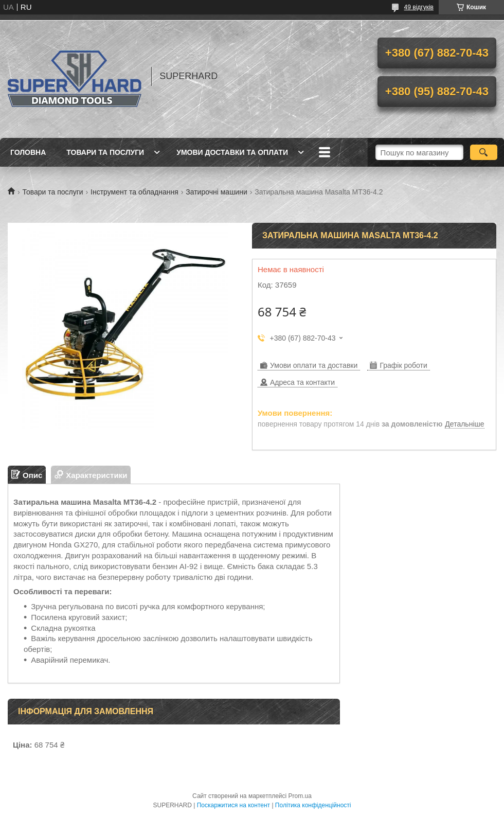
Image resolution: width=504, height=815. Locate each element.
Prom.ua (300, 796)
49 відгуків (419, 7)
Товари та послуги (105, 152)
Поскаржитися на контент (233, 805)
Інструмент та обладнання (134, 192)
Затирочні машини (216, 192)
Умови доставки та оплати (232, 152)
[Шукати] (484, 152)
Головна (28, 152)
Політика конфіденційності (313, 805)
